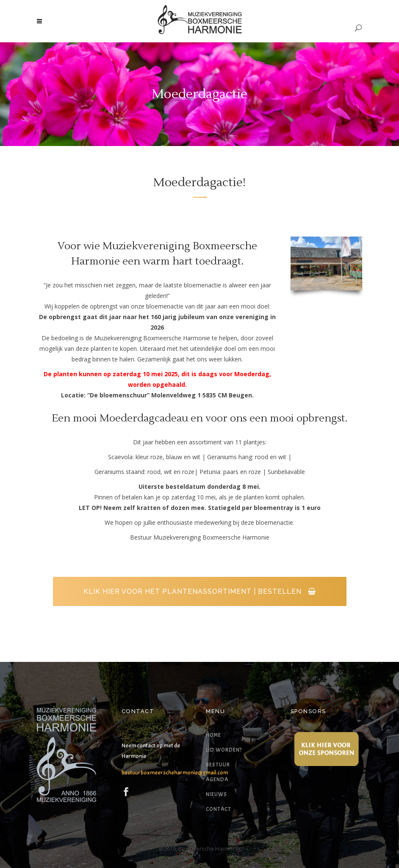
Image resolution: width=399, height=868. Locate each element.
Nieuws (216, 794)
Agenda (217, 780)
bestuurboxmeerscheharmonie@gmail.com (175, 773)
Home (213, 735)
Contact (219, 809)
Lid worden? (224, 750)
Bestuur (218, 765)
